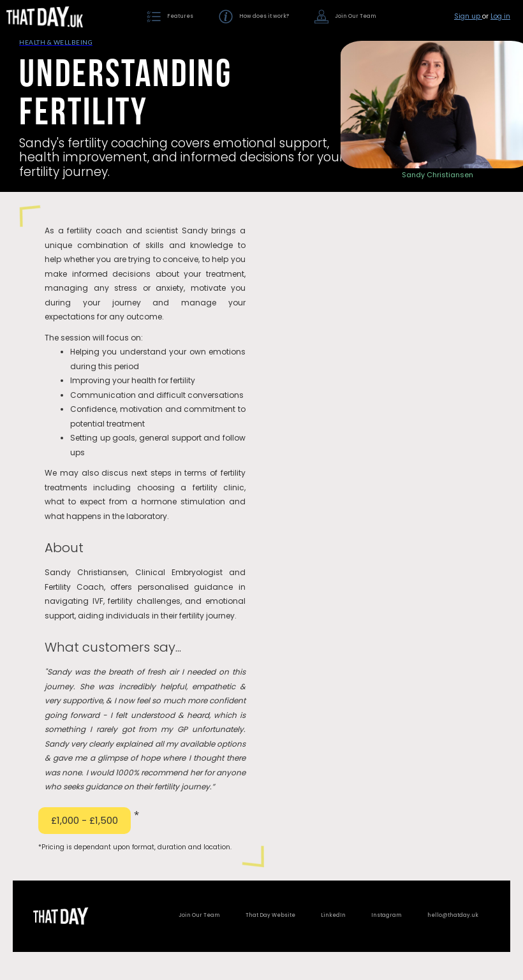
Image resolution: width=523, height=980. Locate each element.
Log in (500, 16)
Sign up (468, 16)
